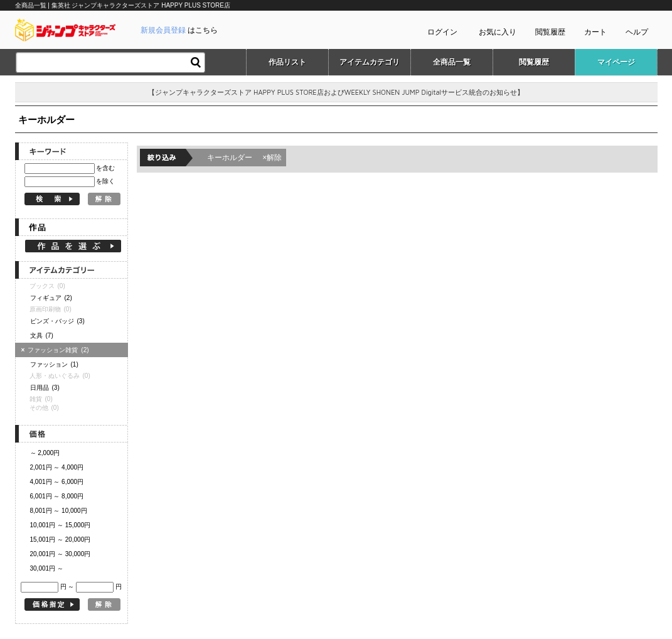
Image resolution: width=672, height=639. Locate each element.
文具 (42, 336)
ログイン (442, 32)
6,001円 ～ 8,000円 (57, 496)
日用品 (45, 388)
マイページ (616, 62)
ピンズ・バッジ (57, 321)
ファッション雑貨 (57, 350)
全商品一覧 (452, 62)
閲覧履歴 (550, 32)
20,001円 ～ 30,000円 (61, 554)
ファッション (54, 364)
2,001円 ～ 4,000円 (57, 467)
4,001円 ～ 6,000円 (57, 482)
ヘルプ (637, 32)
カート (595, 32)
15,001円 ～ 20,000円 (61, 540)
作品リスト (287, 62)
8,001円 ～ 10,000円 (59, 511)
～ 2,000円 (45, 453)
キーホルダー (245, 158)
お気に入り (498, 32)
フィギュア (51, 298)
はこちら (179, 30)
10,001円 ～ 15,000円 (61, 525)
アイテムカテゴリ (370, 62)
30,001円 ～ (47, 568)
